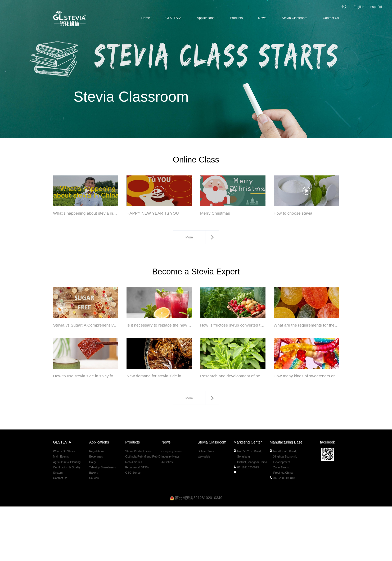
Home (146, 18)
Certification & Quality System (67, 524)
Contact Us (331, 18)
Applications (206, 18)
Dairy (93, 516)
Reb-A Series (134, 516)
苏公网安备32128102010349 (196, 552)
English (359, 7)
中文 (344, 7)
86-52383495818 (283, 532)
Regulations (97, 506)
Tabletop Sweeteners (103, 522)
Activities (167, 516)
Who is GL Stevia (64, 506)
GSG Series (133, 527)
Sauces (94, 532)
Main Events (61, 511)
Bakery (94, 527)
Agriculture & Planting (67, 516)
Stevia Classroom (295, 18)
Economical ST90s (137, 522)
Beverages (96, 511)
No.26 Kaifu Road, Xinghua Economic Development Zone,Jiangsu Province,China (284, 516)
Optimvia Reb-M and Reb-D (143, 511)
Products (236, 18)
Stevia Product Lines (138, 506)
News (262, 18)
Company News (172, 506)
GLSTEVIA (173, 18)
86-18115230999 (247, 522)
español (376, 7)
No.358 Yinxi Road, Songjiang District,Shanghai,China (251, 511)
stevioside (204, 511)
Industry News (170, 511)
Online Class (206, 506)
